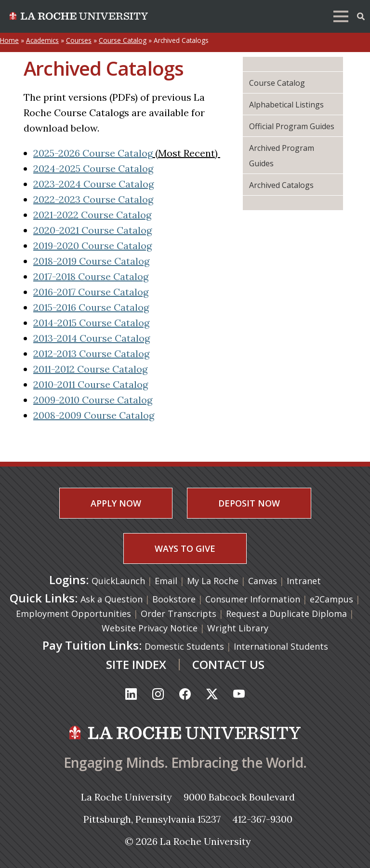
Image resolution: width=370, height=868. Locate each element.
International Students (281, 646)
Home (9, 40)
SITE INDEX (136, 664)
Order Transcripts (178, 614)
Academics (42, 40)
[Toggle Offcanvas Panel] (361, 15)
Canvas (264, 581)
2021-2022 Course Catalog (92, 215)
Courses (79, 40)
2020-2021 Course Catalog (92, 230)
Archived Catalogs (281, 185)
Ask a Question (112, 599)
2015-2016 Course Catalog (91, 307)
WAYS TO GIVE (185, 548)
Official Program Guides (292, 126)
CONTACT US (228, 664)
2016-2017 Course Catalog (91, 292)
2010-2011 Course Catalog (91, 384)
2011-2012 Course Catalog (90, 369)
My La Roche (214, 581)
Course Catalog (123, 40)
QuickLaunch (118, 581)
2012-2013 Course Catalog (91, 354)
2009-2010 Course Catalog (93, 400)
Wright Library (238, 628)
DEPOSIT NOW (249, 503)
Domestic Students (184, 646)
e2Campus (331, 599)
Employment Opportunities (73, 614)
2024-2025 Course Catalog (93, 168)
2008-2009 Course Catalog (94, 415)
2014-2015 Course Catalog (91, 323)
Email (167, 581)
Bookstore (174, 599)
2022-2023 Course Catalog (93, 199)
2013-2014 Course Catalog (92, 338)
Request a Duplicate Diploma (286, 614)
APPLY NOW (116, 503)
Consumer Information (253, 599)
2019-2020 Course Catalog (92, 246)
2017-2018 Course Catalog (91, 276)
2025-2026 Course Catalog (93, 153)
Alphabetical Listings (286, 105)
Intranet (304, 581)
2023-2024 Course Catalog (93, 184)
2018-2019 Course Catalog (91, 261)
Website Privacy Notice (150, 628)
